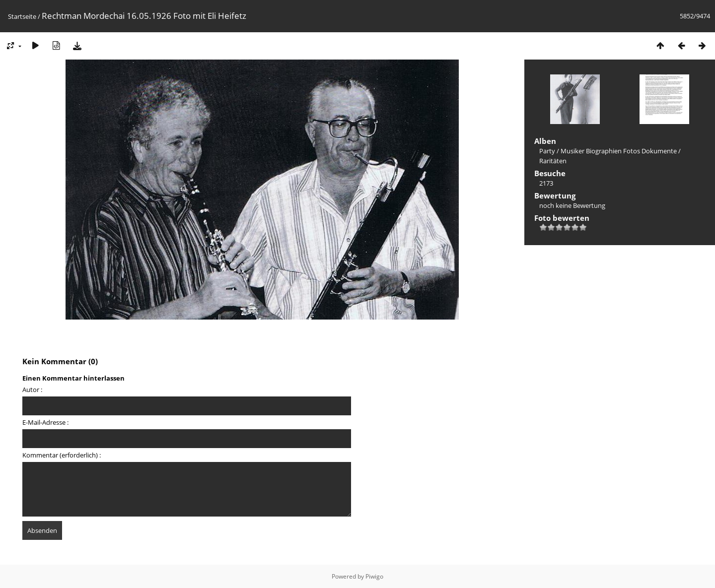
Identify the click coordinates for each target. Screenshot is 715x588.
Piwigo (374, 576)
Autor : (32, 390)
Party (547, 151)
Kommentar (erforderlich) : (62, 455)
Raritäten (553, 161)
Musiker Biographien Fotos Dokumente (619, 151)
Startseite (22, 16)
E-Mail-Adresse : (45, 422)
